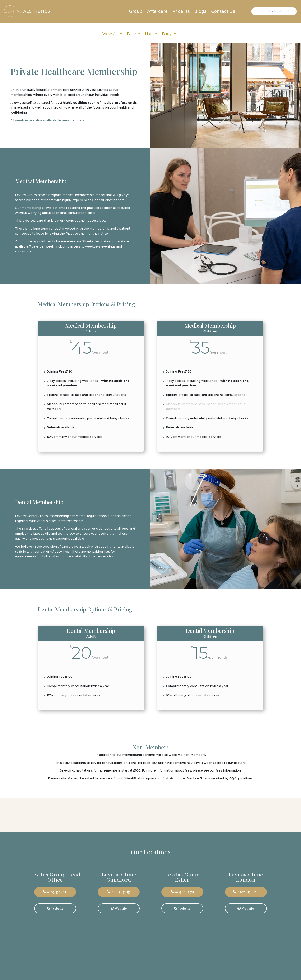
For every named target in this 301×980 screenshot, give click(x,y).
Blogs (200, 12)
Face (134, 34)
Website (57, 908)
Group (136, 12)
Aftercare (157, 12)
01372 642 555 (184, 892)
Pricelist (181, 12)
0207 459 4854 (248, 892)
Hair (151, 34)
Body (169, 34)
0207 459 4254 (57, 892)
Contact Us (223, 12)
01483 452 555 (121, 892)
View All (113, 34)
